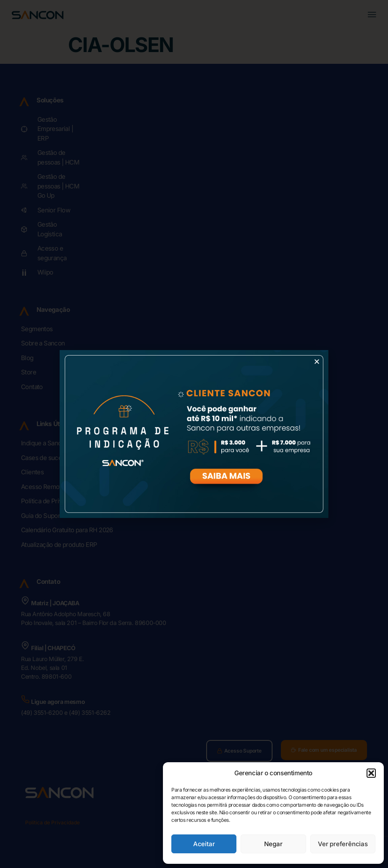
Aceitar (204, 844)
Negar (273, 844)
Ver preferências (343, 844)
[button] (371, 773)
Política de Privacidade (52, 822)
